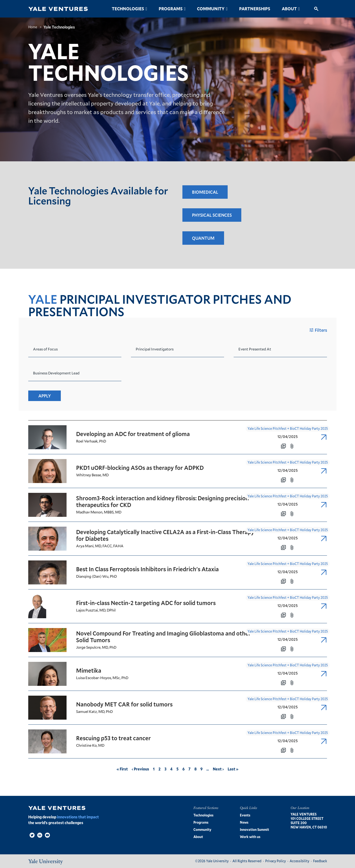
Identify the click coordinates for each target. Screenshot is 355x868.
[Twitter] (32, 835)
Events (245, 815)
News (244, 822)
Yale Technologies (59, 27)
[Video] (47, 835)
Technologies (128, 9)
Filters (318, 330)
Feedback (320, 861)
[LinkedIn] (40, 835)
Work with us (250, 837)
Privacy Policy (276, 861)
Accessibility (299, 861)
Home (33, 27)
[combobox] (33, 347)
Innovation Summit (254, 830)
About (289, 9)
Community (211, 9)
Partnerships (255, 9)
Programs (171, 9)
